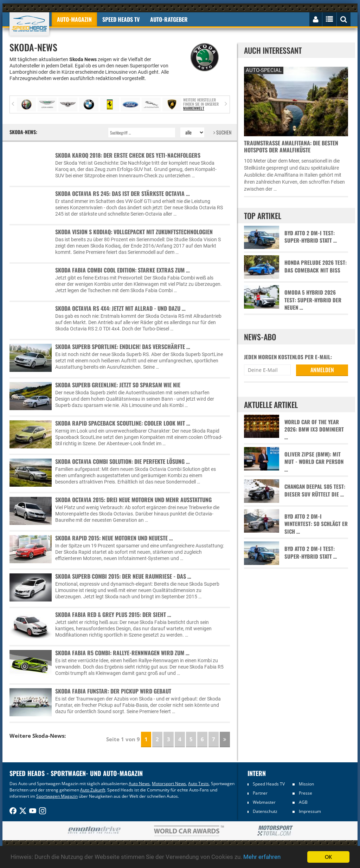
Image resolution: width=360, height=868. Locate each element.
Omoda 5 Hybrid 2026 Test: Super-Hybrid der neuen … (313, 300)
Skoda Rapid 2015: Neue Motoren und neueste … (114, 538)
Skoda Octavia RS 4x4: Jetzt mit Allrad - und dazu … (120, 308)
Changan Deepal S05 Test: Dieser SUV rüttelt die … (315, 490)
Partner (260, 793)
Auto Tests (198, 784)
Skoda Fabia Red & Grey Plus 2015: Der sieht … (113, 614)
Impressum (310, 811)
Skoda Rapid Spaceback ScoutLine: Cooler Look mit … (123, 423)
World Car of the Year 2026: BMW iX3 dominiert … (314, 429)
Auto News (139, 784)
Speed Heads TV (269, 784)
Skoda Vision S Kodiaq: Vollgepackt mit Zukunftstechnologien (134, 232)
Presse (306, 793)
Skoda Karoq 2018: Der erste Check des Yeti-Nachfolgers (128, 155)
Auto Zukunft (93, 790)
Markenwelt (194, 108)
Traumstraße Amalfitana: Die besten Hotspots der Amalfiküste (291, 146)
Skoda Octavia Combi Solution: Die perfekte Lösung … (123, 461)
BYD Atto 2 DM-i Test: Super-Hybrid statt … (311, 237)
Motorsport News (169, 784)
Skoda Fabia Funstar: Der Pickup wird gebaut (113, 691)
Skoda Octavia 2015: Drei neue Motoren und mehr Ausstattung (133, 500)
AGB (303, 802)
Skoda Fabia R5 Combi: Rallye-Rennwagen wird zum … (122, 653)
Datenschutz (265, 811)
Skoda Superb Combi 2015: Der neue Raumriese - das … (123, 576)
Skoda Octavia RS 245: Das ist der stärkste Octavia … (123, 193)
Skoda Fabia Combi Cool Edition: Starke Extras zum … (123, 270)
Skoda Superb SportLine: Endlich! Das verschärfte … (123, 347)
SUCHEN (222, 132)
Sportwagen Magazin (57, 796)
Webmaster (264, 802)
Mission (306, 784)
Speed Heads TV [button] (121, 19)
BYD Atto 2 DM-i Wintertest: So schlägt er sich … (316, 524)
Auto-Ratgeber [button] (169, 19)
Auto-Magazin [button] (74, 19)
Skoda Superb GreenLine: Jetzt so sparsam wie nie (118, 385)
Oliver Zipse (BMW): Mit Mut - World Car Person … (314, 462)
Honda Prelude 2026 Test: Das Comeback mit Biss (316, 266)
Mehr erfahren (262, 857)
